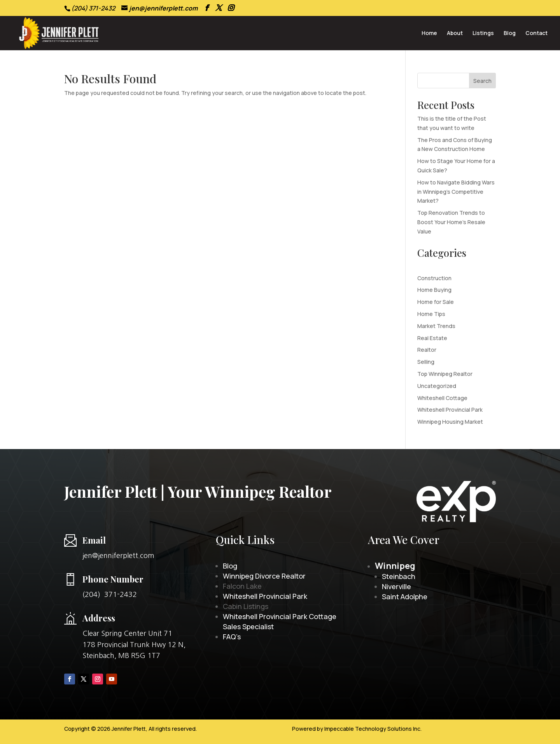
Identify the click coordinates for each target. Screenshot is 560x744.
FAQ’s (232, 637)
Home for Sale (436, 302)
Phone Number (113, 579)
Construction (434, 278)
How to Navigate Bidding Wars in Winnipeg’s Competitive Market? (456, 192)
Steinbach (399, 576)
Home (429, 33)
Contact (536, 33)
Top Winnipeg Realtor (445, 374)
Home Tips (431, 314)
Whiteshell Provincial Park (450, 410)
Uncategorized (437, 386)
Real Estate (432, 338)
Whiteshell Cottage (442, 398)
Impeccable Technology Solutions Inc (372, 729)
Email (94, 540)
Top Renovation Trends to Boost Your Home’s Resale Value (451, 222)
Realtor (427, 350)
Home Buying (434, 290)
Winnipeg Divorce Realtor (264, 576)
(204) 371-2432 (110, 595)
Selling (426, 362)
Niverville (396, 586)
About (455, 33)
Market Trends (436, 326)
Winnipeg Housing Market (450, 422)
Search (482, 81)
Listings (483, 33)
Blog (510, 33)
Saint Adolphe (405, 597)
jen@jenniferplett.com (118, 556)
